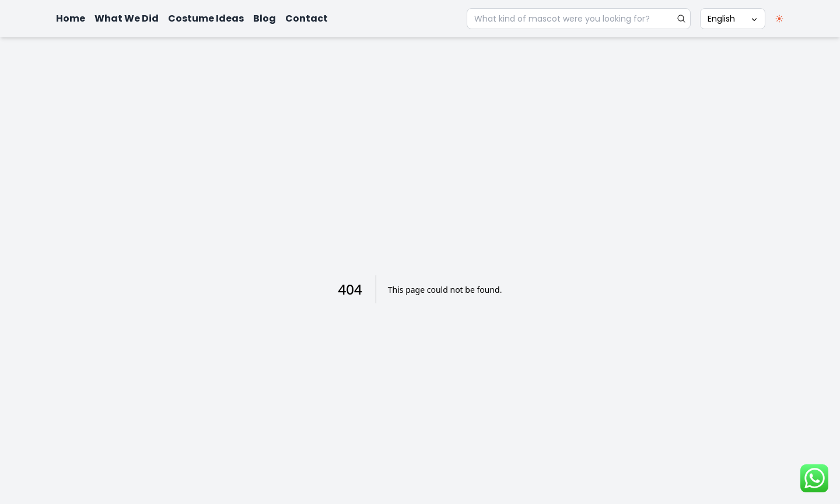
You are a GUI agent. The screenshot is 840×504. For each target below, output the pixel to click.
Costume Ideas (206, 18)
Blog (265, 18)
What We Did (127, 18)
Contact (307, 18)
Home (71, 18)
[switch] (779, 19)
